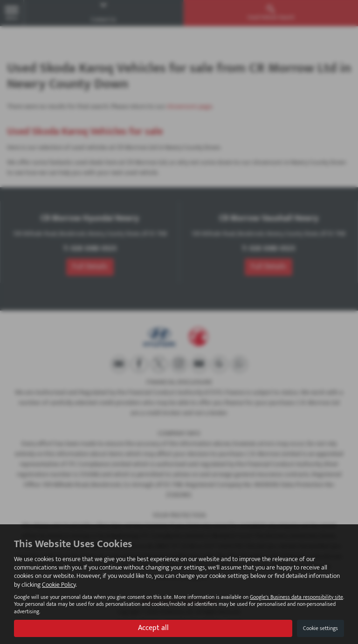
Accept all (153, 628)
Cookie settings (320, 628)
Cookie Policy (59, 585)
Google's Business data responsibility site (296, 597)
